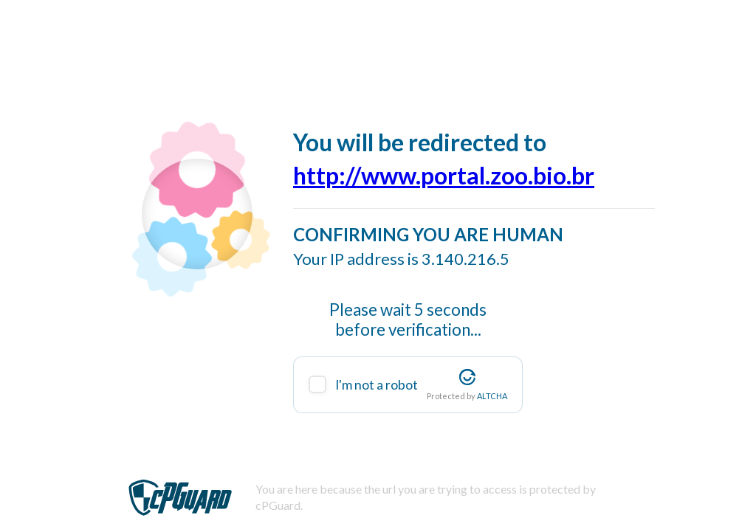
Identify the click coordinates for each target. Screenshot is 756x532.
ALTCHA (492, 396)
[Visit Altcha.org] (467, 377)
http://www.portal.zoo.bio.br (444, 175)
